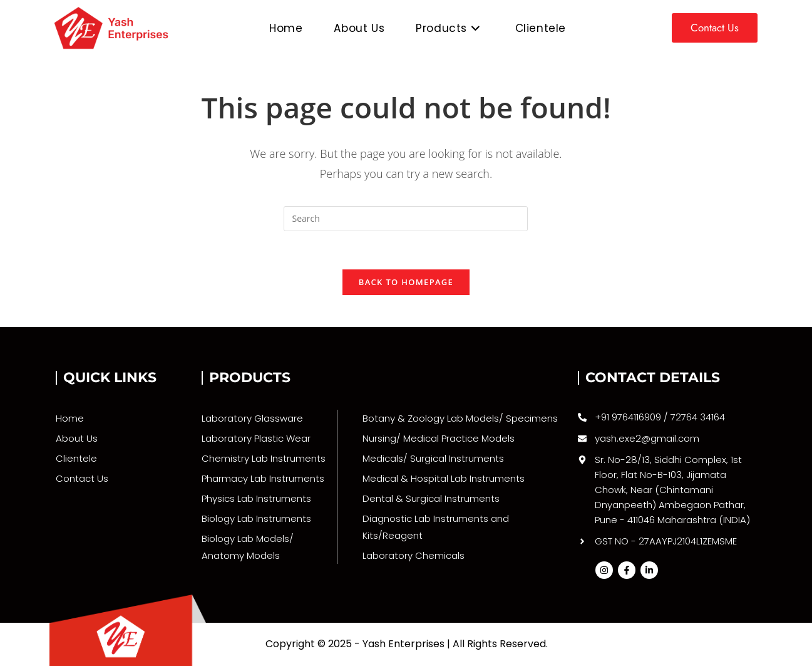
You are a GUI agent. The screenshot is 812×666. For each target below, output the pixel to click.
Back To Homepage (406, 282)
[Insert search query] (406, 219)
